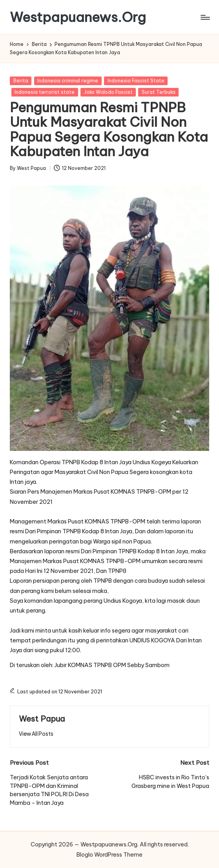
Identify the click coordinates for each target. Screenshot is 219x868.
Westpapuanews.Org (78, 17)
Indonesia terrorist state (45, 92)
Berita (21, 81)
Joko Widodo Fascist (108, 92)
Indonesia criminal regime (68, 81)
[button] (36, 734)
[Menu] (205, 17)
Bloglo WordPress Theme (109, 855)
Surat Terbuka (159, 92)
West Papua (42, 719)
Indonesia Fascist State (136, 81)
